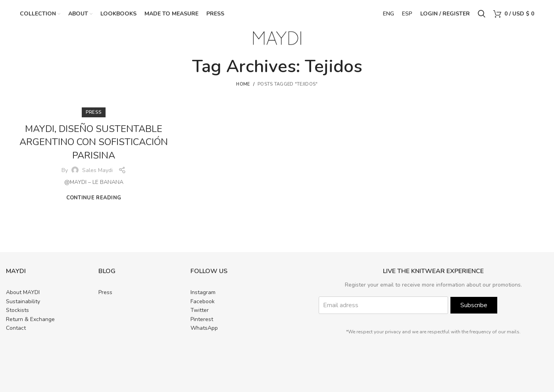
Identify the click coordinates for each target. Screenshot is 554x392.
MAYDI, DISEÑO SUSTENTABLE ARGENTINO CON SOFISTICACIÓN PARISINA (94, 142)
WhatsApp (204, 328)
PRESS (94, 112)
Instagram (203, 293)
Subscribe (474, 306)
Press (105, 293)
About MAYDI (23, 293)
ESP (407, 14)
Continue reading (94, 198)
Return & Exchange (30, 319)
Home (243, 84)
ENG (389, 14)
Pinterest (202, 319)
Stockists (17, 310)
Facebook (203, 301)
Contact (16, 328)
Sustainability (23, 301)
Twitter (200, 310)
